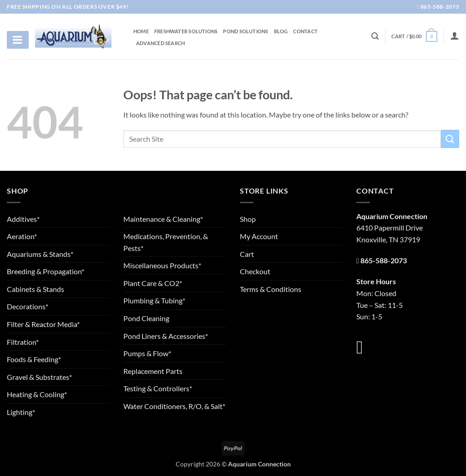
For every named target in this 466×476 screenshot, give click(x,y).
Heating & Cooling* (37, 394)
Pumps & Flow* (147, 353)
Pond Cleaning (146, 318)
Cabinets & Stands (35, 289)
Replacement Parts (153, 371)
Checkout (255, 271)
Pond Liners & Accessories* (166, 336)
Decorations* (28, 306)
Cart (247, 254)
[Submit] (450, 139)
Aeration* (22, 236)
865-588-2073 (438, 7)
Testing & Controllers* (158, 388)
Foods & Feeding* (34, 359)
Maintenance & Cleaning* (163, 219)
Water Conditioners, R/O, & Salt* (174, 406)
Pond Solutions (246, 31)
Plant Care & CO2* (153, 283)
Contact (305, 31)
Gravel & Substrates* (39, 377)
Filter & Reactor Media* (43, 324)
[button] (414, 36)
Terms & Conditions (271, 289)
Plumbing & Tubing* (154, 300)
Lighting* (21, 412)
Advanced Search (160, 43)
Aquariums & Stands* (40, 254)
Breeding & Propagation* (46, 271)
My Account (259, 236)
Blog (281, 31)
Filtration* (23, 342)
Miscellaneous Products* (162, 265)
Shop (248, 219)
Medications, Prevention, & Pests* (166, 242)
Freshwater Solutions (186, 31)
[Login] (455, 36)
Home (141, 31)
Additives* (23, 219)
